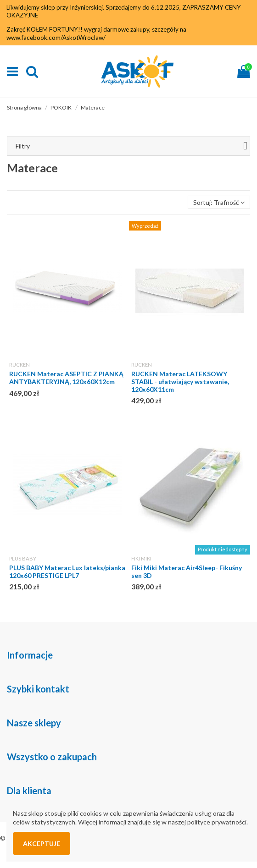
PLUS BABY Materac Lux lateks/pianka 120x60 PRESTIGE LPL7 (67, 571)
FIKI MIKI (141, 558)
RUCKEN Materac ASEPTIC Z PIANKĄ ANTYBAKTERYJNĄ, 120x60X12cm (66, 378)
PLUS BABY (23, 558)
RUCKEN (20, 365)
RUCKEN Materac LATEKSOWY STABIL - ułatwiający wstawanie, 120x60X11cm (180, 382)
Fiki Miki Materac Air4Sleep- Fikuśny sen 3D (187, 571)
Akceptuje (42, 843)
